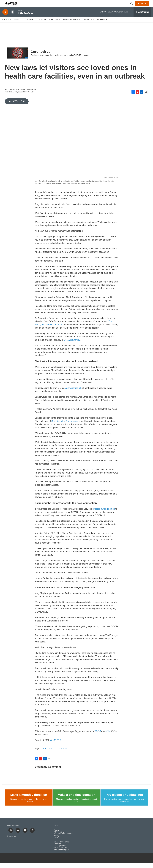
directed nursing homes (104, 514)
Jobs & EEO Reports (61, 855)
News (17, 25)
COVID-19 (63, 754)
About (56, 831)
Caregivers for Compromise (65, 427)
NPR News (48, 754)
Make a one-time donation (76, 800)
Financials (57, 849)
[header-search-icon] (133, 6)
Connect (87, 25)
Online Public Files (60, 853)
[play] (5, 17)
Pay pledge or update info (124, 800)
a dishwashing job (73, 393)
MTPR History (59, 837)
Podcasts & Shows (48, 25)
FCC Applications (60, 851)
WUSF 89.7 (55, 746)
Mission (56, 835)
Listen (6, 25)
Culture (29, 25)
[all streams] (142, 17)
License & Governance (62, 847)
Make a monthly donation (29, 800)
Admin (56, 843)
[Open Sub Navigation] (11, 25)
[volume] (13, 17)
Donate (145, 6)
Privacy (56, 841)
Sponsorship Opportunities (63, 839)
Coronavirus (40, 57)
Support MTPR (70, 25)
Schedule (102, 25)
